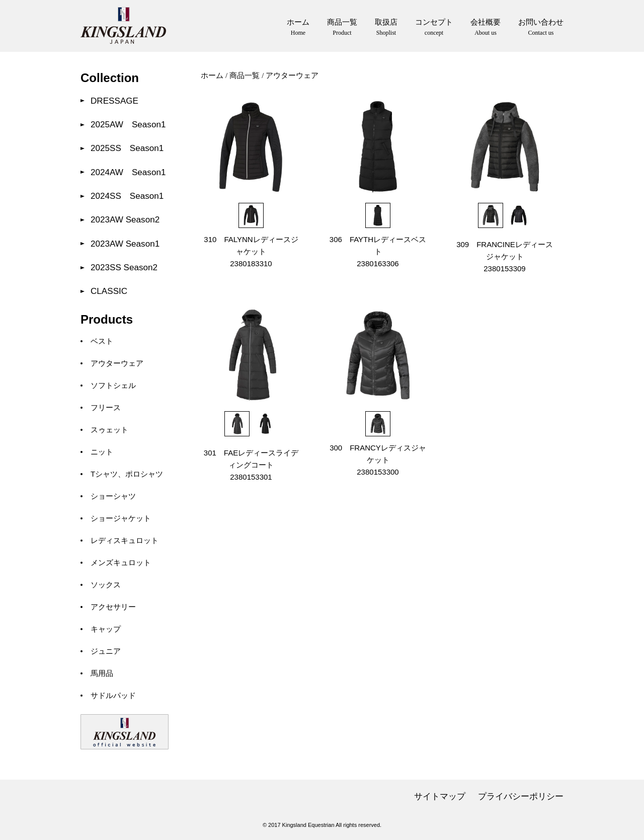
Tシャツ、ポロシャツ (127, 474)
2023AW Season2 (125, 220)
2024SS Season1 (127, 196)
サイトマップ (440, 796)
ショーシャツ (113, 496)
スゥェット (109, 430)
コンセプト (434, 28)
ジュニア (106, 651)
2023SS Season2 (124, 268)
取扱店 (386, 28)
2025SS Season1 (127, 148)
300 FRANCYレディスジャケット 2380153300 (378, 460)
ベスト (102, 341)
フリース (106, 407)
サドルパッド (113, 695)
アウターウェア (117, 363)
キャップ (106, 629)
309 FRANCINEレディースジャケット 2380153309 (505, 256)
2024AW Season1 (128, 172)
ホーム (298, 28)
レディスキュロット (125, 540)
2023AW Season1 (125, 244)
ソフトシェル (113, 385)
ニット (102, 452)
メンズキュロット (121, 562)
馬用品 (102, 673)
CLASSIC (109, 291)
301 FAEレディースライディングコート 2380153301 (251, 465)
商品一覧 (342, 28)
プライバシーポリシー (521, 796)
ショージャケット (121, 518)
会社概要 (486, 28)
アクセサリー (113, 607)
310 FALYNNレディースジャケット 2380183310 (251, 251)
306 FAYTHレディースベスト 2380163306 (378, 251)
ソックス (106, 585)
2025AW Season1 (128, 125)
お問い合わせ (541, 28)
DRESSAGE (114, 101)
